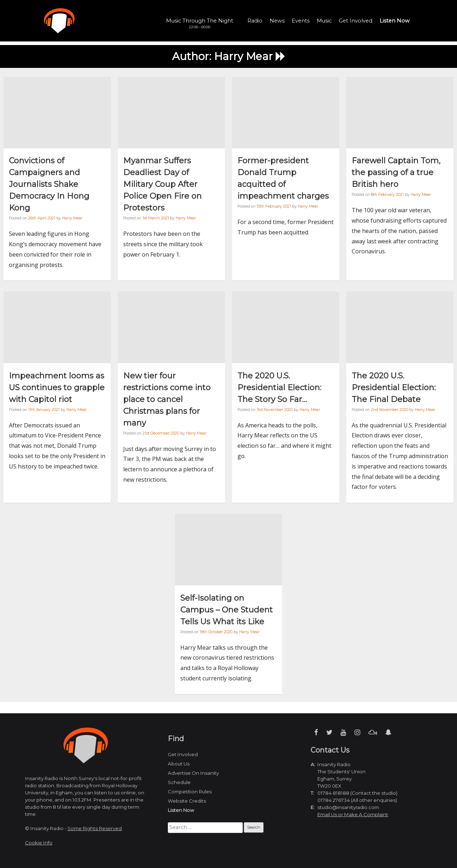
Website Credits (187, 801)
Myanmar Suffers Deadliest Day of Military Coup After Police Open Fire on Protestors (162, 184)
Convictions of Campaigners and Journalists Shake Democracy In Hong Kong (49, 184)
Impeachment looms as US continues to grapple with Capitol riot (57, 388)
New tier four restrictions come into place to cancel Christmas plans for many (167, 399)
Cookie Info (39, 843)
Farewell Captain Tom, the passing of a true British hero (396, 172)
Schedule (179, 782)
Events (301, 21)
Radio (255, 21)
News (277, 21)
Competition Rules (190, 792)
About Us (179, 764)
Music (324, 21)
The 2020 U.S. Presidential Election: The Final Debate (394, 388)
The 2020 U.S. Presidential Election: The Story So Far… (279, 388)
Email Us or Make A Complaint (353, 814)
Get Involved (356, 21)
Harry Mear (72, 218)
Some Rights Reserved (95, 828)
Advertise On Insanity (193, 773)
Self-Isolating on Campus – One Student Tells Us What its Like (227, 610)
